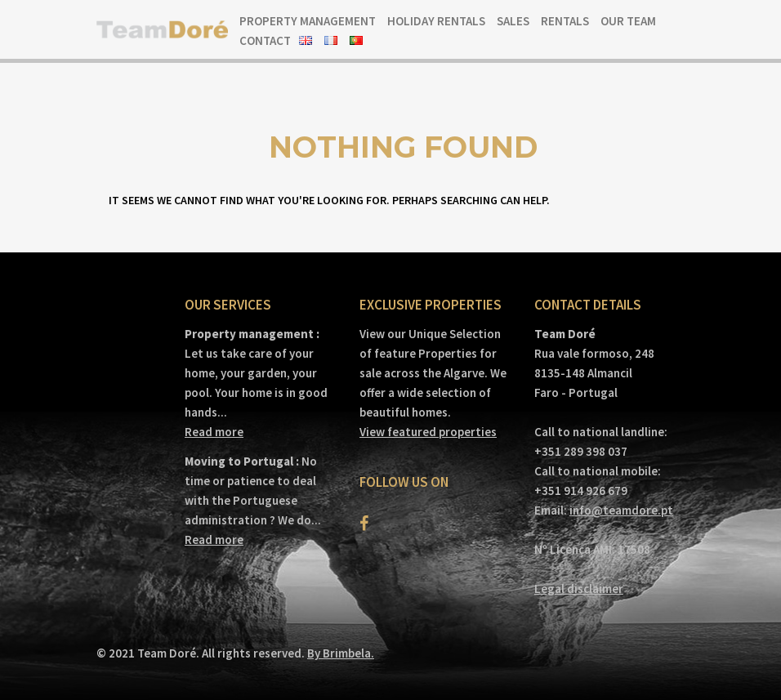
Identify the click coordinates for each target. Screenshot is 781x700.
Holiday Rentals (436, 21)
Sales (513, 21)
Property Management (308, 21)
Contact (265, 40)
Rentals (565, 21)
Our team (628, 21)
